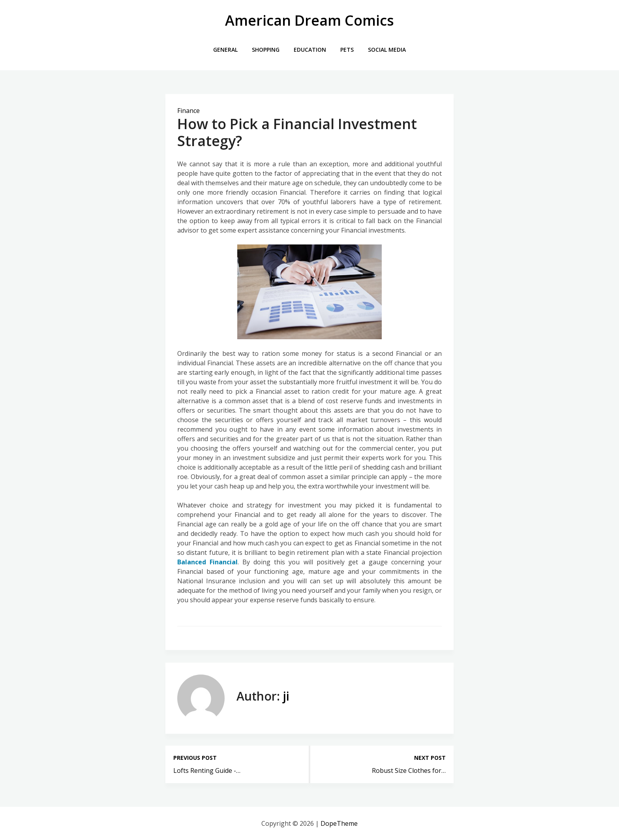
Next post (430, 758)
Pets (347, 50)
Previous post (195, 758)
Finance (189, 111)
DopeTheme (339, 823)
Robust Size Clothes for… (409, 770)
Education (310, 50)
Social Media (387, 50)
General (225, 50)
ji (286, 696)
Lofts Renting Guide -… (207, 770)
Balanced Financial (207, 562)
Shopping (266, 50)
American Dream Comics (309, 20)
